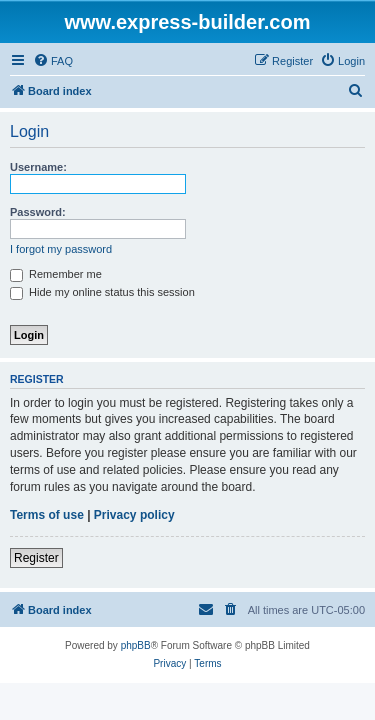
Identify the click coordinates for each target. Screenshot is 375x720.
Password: (38, 212)
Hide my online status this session (102, 292)
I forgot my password (61, 249)
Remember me (56, 274)
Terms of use (47, 515)
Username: (38, 167)
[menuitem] (53, 61)
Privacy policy (134, 515)
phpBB (136, 645)
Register (36, 558)
